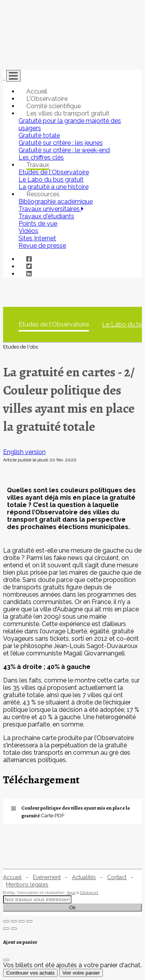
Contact (117, 877)
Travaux (38, 165)
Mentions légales (27, 885)
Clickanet (89, 892)
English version (24, 452)
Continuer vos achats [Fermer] (30, 973)
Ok (72, 908)
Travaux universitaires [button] (51, 209)
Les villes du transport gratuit (68, 113)
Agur (71, 892)
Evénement (47, 877)
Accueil (37, 91)
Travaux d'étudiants (46, 216)
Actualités (84, 877)
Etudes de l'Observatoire (54, 324)
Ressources (43, 194)
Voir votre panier (81, 973)
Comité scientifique (54, 106)
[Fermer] (6, 960)
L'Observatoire (47, 99)
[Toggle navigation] (13, 76)
